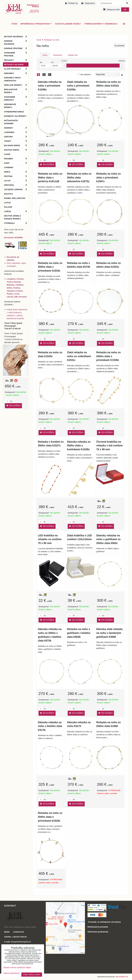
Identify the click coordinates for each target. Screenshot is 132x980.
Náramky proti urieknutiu (12, 79)
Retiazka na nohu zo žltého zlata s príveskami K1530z (108, 356)
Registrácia (88, 3)
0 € (125, 10)
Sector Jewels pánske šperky (12, 217)
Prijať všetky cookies (32, 975)
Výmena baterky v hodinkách (101, 24)
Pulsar (8, 207)
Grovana (16, 185)
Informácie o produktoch (36, 24)
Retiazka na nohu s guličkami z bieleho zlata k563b (79, 633)
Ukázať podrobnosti (11, 973)
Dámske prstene (16, 48)
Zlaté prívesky (16, 69)
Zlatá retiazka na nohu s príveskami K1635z (78, 86)
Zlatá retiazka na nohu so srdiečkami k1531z (79, 356)
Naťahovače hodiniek (11, 122)
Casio (7, 154)
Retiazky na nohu (14, 64)
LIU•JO (16, 181)
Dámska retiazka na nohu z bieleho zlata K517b (50, 726)
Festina (16, 176)
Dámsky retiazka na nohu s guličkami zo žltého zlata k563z (108, 539)
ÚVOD (14, 24)
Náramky (16, 73)
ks (42, 160)
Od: (45, 65)
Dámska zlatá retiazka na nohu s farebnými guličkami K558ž (109, 633)
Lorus (16, 211)
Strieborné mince (14, 112)
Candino (9, 167)
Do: (57, 65)
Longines (16, 132)
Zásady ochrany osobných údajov (17, 967)
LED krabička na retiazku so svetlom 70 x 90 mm (50, 539)
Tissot (16, 141)
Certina (16, 137)
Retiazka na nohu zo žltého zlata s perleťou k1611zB (50, 177)
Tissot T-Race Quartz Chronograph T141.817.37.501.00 (13, 326)
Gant (16, 163)
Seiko (16, 172)
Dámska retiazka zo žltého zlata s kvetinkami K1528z (79, 446)
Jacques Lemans (16, 189)
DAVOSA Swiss (16, 150)
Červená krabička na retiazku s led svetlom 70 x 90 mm (110, 446)
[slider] (64, 66)
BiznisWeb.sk (122, 977)
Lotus (7, 203)
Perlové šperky (16, 85)
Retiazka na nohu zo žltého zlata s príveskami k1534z (50, 267)
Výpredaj (16, 223)
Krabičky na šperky (15, 116)
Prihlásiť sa (71, 3)
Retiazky (16, 60)
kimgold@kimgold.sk (21, 942)
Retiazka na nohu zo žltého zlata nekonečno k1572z (79, 177)
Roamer (16, 159)
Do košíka (47, 165)
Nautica (8, 194)
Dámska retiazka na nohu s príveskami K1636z (50, 86)
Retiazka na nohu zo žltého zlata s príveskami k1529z (50, 817)
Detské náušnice (16, 37)
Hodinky (16, 128)
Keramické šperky (16, 106)
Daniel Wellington (15, 198)
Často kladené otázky (68, 24)
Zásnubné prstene (16, 54)
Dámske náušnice (16, 42)
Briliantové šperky (16, 91)
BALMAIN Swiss (16, 145)
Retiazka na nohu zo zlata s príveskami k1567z (108, 177)
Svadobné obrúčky (16, 98)
